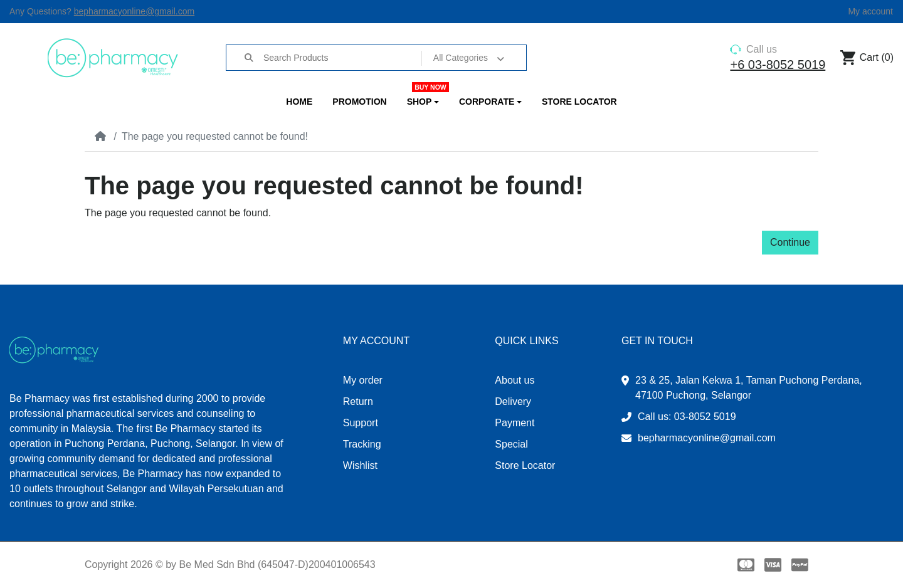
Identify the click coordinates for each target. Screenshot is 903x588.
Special (511, 444)
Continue (790, 242)
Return (358, 402)
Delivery (513, 402)
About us (515, 380)
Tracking (362, 444)
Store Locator (525, 465)
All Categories (461, 58)
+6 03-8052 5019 (778, 65)
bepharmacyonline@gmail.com (134, 11)
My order (363, 380)
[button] (423, 102)
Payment (515, 423)
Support (361, 423)
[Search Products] (342, 58)
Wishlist (360, 465)
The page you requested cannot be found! (215, 136)
